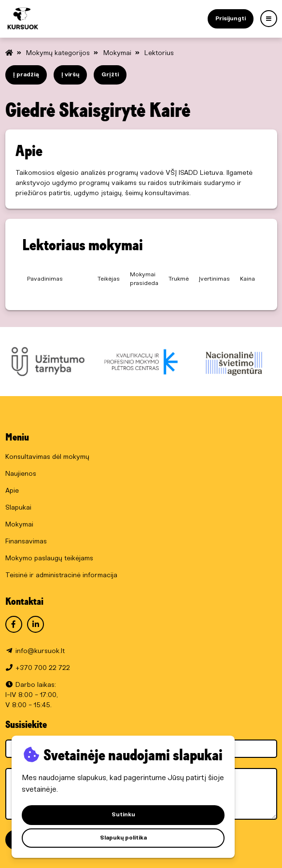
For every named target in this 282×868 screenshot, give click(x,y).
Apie (12, 491)
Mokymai (118, 53)
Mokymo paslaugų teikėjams (49, 559)
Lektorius (159, 53)
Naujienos (21, 474)
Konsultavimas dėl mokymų (47, 457)
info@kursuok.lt (40, 651)
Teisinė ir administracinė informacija (61, 576)
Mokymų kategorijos (59, 53)
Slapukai (18, 508)
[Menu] (269, 19)
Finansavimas (26, 542)
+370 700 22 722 (43, 668)
